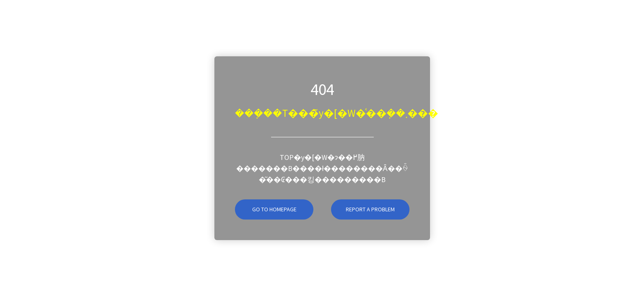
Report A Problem (370, 209)
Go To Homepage (266, 209)
